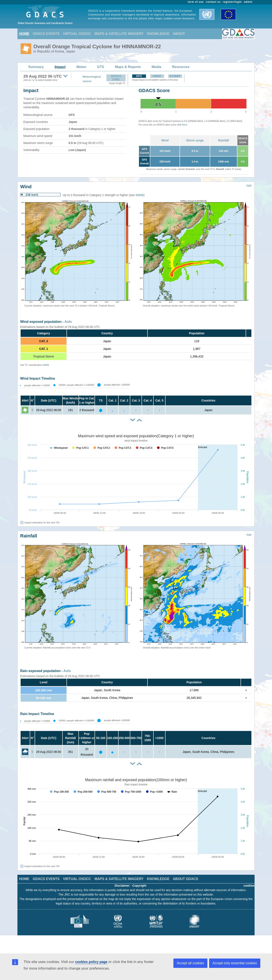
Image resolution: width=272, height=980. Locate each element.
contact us (213, 2)
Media (156, 67)
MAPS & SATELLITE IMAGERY (119, 34)
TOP (249, 186)
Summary (36, 67)
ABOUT (179, 34)
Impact (60, 67)
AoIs (68, 322)
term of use (196, 2)
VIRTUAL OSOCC (77, 34)
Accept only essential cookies (235, 963)
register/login (232, 2)
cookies (249, 886)
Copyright (139, 886)
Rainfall (224, 140)
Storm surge (195, 140)
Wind (165, 140)
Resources (181, 67)
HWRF (157, 76)
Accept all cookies (190, 963)
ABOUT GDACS (185, 879)
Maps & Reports (128, 67)
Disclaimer (122, 886)
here (185, 125)
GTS (101, 67)
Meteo (81, 67)
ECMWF (175, 76)
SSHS (139, 195)
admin (248, 2)
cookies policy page (91, 962)
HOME (24, 34)
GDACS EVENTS (46, 34)
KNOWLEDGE (158, 34)
